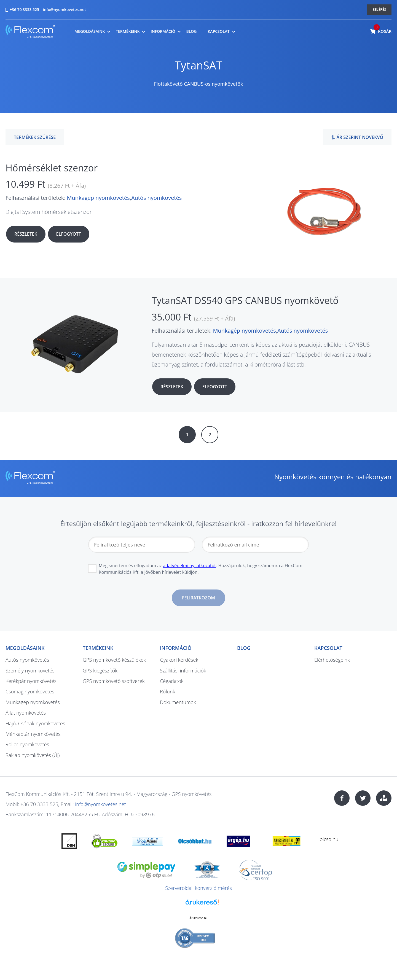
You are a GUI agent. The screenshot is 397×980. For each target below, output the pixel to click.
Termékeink (128, 31)
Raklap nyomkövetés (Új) (33, 755)
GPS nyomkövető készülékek (114, 660)
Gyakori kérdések (179, 660)
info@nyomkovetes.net (65, 10)
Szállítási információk (183, 671)
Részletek (26, 234)
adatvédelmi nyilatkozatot (189, 566)
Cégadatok (172, 681)
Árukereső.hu (198, 918)
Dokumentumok (178, 702)
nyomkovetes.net (30, 32)
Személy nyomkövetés (30, 671)
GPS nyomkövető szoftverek (114, 681)
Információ (163, 31)
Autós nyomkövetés (156, 198)
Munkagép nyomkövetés (98, 198)
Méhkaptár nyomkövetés (33, 734)
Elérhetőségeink (332, 660)
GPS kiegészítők (100, 671)
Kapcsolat (218, 31)
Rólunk (167, 691)
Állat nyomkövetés (26, 713)
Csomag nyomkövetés (30, 691)
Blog (191, 31)
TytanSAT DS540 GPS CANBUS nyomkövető (245, 300)
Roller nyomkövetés (27, 744)
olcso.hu (329, 839)
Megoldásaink (90, 31)
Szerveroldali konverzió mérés (198, 888)
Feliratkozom (198, 598)
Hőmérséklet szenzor (52, 168)
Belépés (379, 10)
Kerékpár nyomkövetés (31, 681)
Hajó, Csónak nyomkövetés (35, 723)
